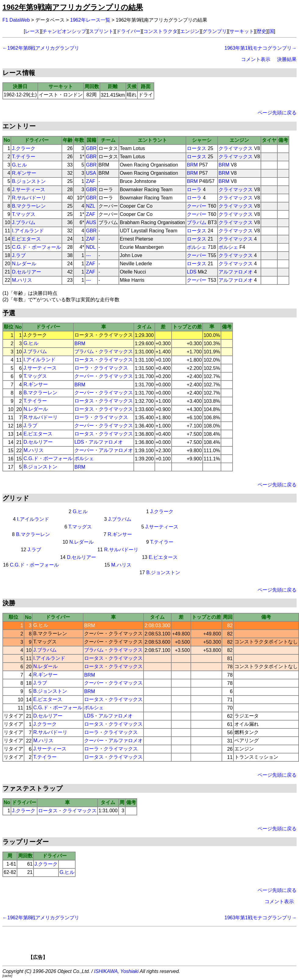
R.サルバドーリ (29, 198)
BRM (192, 165)
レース (32, 31)
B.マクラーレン (29, 206)
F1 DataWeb (16, 20)
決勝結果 (287, 59)
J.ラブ (19, 255)
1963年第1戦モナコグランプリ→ (261, 48)
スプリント (101, 31)
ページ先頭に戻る (277, 113)
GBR (91, 148)
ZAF (91, 181)
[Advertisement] (160, 945)
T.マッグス (23, 214)
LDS (192, 272)
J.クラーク (23, 148)
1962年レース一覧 (90, 20)
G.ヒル (19, 165)
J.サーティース (28, 190)
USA (91, 173)
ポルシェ (197, 247)
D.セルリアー (27, 272)
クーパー (197, 206)
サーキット (242, 31)
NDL (91, 247)
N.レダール (24, 264)
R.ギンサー (24, 173)
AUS (91, 222)
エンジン (190, 31)
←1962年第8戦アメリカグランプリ (41, 48)
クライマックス (236, 148)
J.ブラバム (23, 222)
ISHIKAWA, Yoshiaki (116, 971)
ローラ (194, 190)
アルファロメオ (236, 272)
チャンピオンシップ (64, 31)
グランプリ (215, 31)
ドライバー (128, 31)
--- (88, 255)
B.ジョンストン (29, 181)
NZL (91, 206)
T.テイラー (23, 157)
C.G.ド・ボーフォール (36, 247)
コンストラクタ (160, 31)
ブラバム (197, 222)
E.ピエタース (26, 239)
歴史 (262, 31)
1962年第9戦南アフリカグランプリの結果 (73, 7)
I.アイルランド (28, 231)
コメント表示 (256, 59)
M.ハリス (22, 280)
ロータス (197, 148)
